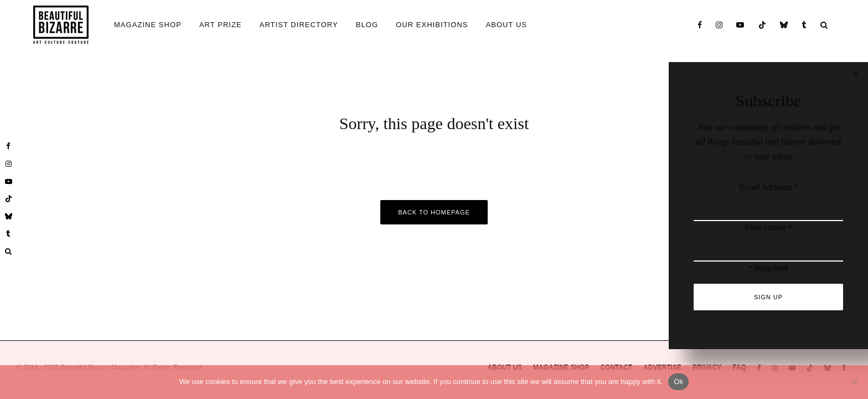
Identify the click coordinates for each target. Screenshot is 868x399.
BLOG (367, 25)
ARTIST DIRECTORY (299, 25)
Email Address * (768, 187)
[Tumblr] (804, 25)
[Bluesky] (784, 25)
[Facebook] (700, 25)
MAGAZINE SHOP (148, 25)
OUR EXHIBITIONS (432, 25)
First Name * (768, 227)
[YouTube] (740, 25)
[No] (854, 382)
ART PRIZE (221, 25)
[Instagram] (719, 25)
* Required (769, 268)
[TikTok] (763, 25)
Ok (678, 382)
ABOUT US (507, 25)
